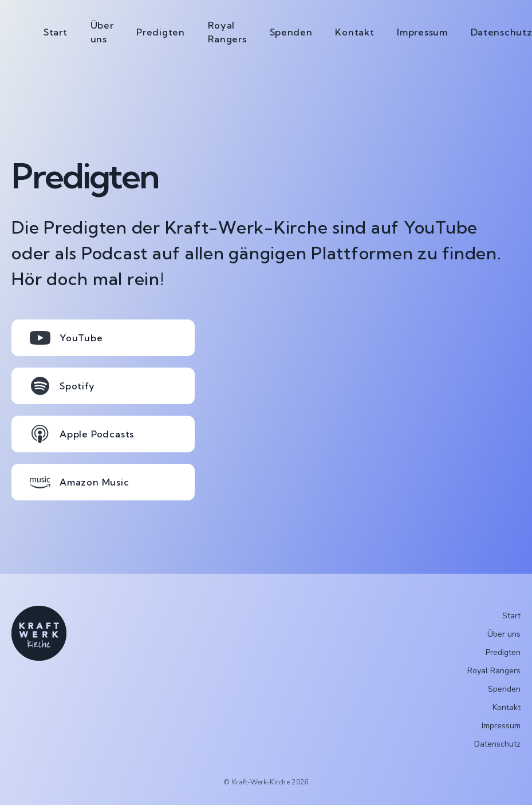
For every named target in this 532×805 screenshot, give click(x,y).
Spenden (291, 32)
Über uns (102, 32)
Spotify (62, 386)
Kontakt (354, 32)
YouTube (66, 338)
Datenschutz (497, 744)
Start (56, 32)
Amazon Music (80, 482)
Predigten (160, 32)
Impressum (422, 32)
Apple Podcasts (82, 434)
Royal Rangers (227, 32)
